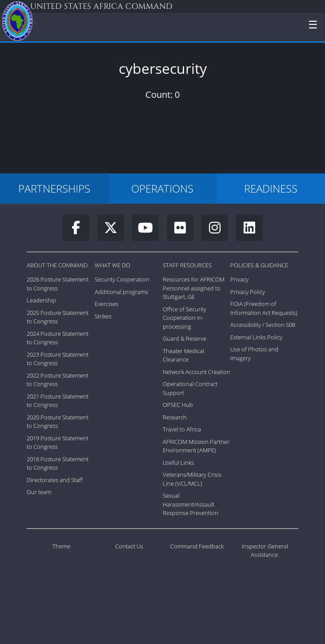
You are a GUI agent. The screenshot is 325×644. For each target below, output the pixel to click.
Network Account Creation (197, 372)
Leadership (41, 300)
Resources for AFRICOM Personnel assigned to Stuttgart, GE (194, 288)
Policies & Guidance (259, 265)
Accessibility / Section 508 (263, 325)
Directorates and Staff (55, 480)
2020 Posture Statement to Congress (58, 422)
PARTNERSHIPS (54, 188)
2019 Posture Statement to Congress (58, 443)
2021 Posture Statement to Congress (58, 401)
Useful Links (178, 463)
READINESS (271, 188)
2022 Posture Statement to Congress (58, 380)
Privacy (239, 279)
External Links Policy (256, 337)
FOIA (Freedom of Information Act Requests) (264, 308)
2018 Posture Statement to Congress (58, 463)
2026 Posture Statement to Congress (58, 284)
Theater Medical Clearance (183, 355)
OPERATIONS (162, 188)
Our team (39, 492)
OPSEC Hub (178, 405)
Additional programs (121, 292)
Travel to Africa (182, 429)
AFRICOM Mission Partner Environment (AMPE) (196, 446)
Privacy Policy (248, 292)
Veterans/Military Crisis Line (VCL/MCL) (192, 479)
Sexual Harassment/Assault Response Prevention (191, 504)
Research (175, 417)
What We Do (112, 265)
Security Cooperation (122, 279)
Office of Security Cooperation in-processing (185, 318)
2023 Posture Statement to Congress (58, 359)
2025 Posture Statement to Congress (58, 317)
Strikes (103, 316)
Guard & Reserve (185, 338)
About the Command (57, 265)
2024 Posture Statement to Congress (58, 338)
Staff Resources (187, 265)
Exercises (106, 304)
